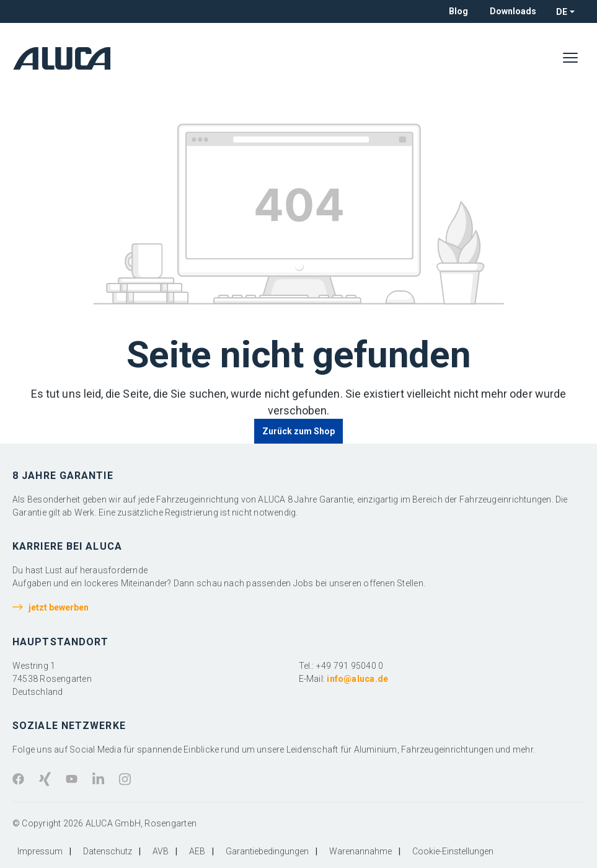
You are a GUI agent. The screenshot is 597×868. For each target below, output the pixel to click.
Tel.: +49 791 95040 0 (341, 666)
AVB (161, 851)
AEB (197, 851)
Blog (458, 11)
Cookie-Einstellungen (453, 851)
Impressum (40, 851)
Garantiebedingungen (267, 851)
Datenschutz (108, 851)
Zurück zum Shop (299, 431)
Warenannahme (360, 851)
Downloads (513, 11)
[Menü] (570, 58)
